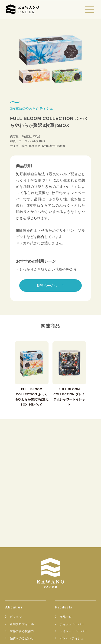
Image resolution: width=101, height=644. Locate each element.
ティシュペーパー (72, 624)
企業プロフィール (22, 624)
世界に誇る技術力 (22, 631)
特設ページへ (50, 286)
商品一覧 (66, 617)
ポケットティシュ (72, 638)
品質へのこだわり (22, 638)
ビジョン (16, 617)
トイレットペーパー (73, 631)
